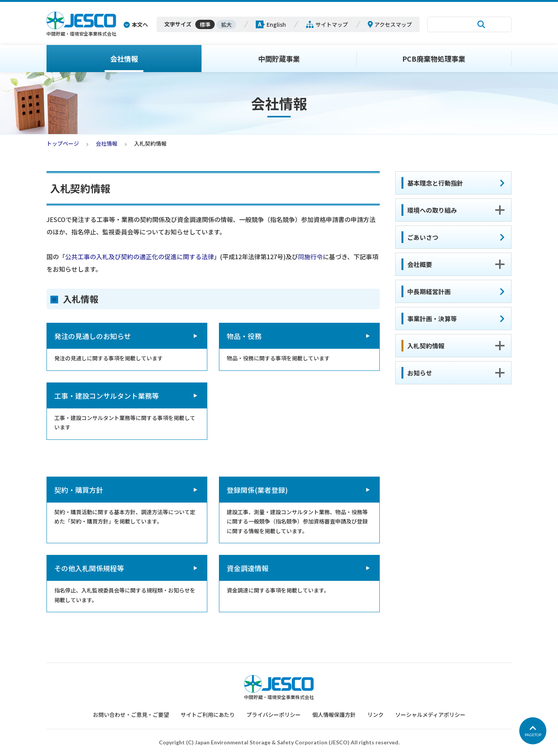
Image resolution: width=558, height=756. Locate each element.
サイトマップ (332, 24)
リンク (375, 715)
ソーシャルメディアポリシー (430, 715)
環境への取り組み (432, 210)
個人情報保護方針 (334, 715)
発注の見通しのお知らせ (93, 336)
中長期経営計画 (429, 291)
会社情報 (124, 59)
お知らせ (420, 373)
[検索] (449, 24)
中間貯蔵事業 (279, 59)
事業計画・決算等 (432, 319)
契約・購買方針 (79, 490)
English (276, 24)
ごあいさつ (423, 237)
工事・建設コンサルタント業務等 (107, 396)
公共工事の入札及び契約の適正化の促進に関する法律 (139, 257)
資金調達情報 (248, 568)
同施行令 (310, 257)
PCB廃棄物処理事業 (434, 59)
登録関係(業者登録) (257, 490)
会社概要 (420, 264)
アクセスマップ (393, 24)
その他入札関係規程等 (89, 568)
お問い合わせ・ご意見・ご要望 (131, 715)
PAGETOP (533, 735)
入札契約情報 (426, 346)
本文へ (140, 24)
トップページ (63, 143)
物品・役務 (244, 336)
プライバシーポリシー (274, 715)
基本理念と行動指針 (435, 183)
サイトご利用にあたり (208, 715)
